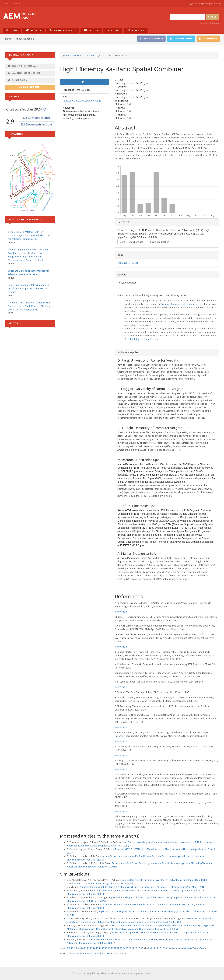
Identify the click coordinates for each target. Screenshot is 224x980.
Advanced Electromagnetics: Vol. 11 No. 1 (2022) (92, 867)
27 (133, 948)
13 (91, 948)
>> (206, 948)
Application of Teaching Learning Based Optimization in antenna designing (137, 911)
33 (151, 948)
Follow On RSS (208, 39)
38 (166, 948)
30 (142, 948)
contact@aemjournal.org (206, 3)
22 (118, 948)
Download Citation (161, 242)
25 (127, 948)
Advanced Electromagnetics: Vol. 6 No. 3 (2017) (154, 929)
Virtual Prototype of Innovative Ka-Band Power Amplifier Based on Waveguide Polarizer (148, 856)
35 (157, 948)
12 (88, 948)
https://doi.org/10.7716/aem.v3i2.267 (83, 101)
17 (103, 948)
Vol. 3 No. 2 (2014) (95, 55)
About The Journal (23, 66)
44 (183, 948)
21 (115, 948)
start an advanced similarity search (92, 953)
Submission (18, 80)
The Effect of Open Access (144, 339)
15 (97, 948)
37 (163, 948)
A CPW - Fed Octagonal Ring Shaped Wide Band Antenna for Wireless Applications (154, 932)
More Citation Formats (132, 242)
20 (112, 948)
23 (121, 948)
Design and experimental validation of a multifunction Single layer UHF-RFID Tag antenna (28, 288)
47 (192, 948)
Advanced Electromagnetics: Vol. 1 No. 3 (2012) (91, 943)
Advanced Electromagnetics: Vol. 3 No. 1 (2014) (157, 922)
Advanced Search (210, 23)
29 (139, 948)
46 (189, 948)
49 (198, 948)
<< (61, 948)
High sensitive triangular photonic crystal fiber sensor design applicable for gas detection (157, 897)
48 (195, 948)
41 (174, 948)
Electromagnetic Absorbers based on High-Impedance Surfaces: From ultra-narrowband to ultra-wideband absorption (153, 939)
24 (124, 948)
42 (177, 948)
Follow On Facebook (151, 39)
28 (136, 948)
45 (186, 948)
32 (148, 948)
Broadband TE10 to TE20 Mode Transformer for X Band (144, 849)
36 (160, 948)
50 (201, 948)
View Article (121, 612)
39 (169, 948)
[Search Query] (188, 17)
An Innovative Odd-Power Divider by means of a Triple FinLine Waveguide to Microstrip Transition (162, 863)
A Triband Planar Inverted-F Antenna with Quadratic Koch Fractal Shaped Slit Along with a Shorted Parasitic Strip (29, 306)
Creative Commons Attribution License (182, 304)
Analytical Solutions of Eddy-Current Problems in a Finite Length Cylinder (118, 887)
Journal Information (24, 73)
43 (180, 948)
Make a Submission (30, 87)
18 (106, 948)
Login (113, 30)
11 (85, 948)
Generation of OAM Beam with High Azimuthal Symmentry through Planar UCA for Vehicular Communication (29, 235)
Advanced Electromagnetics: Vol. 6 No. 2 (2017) (105, 846)
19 (109, 948)
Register (136, 30)
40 (171, 948)
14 (94, 948)
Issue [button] (91, 30)
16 (100, 948)
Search (212, 17)
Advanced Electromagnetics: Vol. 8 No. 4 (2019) (109, 883)
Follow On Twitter (181, 39)
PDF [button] (85, 82)
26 (130, 948)
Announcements (63, 30)
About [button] (34, 30)
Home (12, 30)
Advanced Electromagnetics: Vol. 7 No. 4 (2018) (181, 887)
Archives (78, 55)
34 (154, 948)
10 (82, 948)
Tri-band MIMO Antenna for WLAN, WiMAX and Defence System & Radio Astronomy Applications (143, 890)
